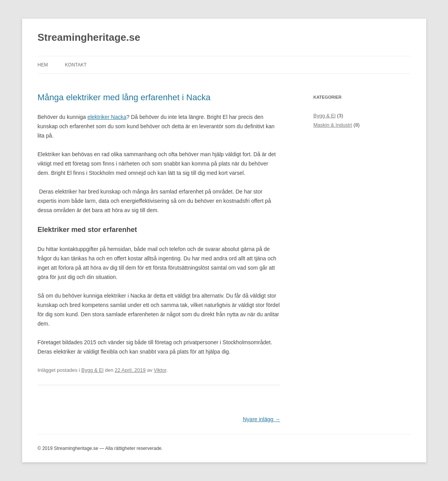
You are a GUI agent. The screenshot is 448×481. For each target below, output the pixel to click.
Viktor (160, 370)
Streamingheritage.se (89, 37)
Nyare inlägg (262, 419)
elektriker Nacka (107, 117)
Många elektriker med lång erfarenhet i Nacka (124, 97)
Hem (43, 65)
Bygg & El (92, 370)
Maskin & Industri (333, 125)
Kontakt (76, 65)
